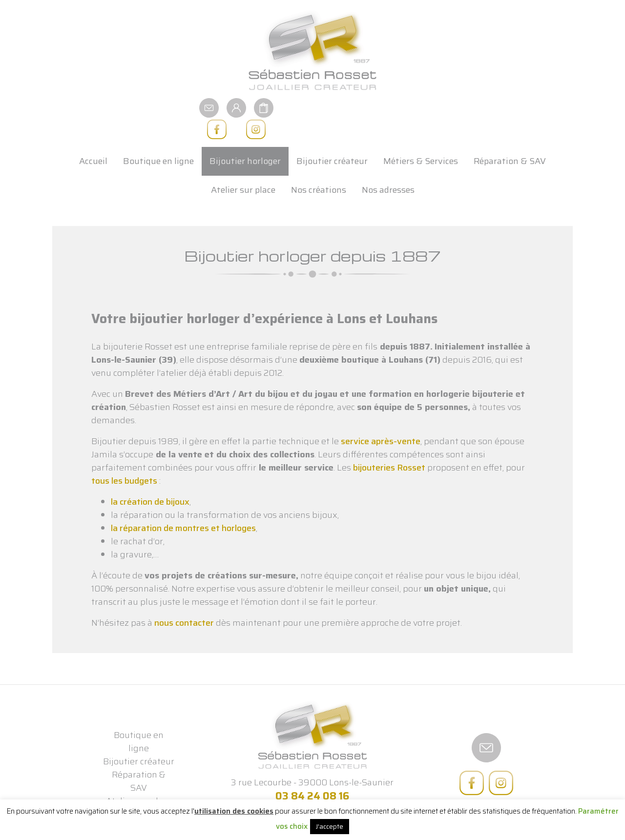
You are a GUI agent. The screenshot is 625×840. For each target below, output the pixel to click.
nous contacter (184, 580)
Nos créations (319, 147)
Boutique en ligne (158, 118)
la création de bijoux (150, 459)
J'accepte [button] (330, 827)
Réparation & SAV (510, 118)
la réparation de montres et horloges (183, 485)
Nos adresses (388, 147)
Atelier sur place (243, 147)
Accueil (93, 118)
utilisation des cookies (234, 811)
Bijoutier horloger (245, 118)
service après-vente (381, 398)
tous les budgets (124, 438)
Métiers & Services (421, 118)
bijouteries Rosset (389, 425)
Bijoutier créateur (332, 118)
